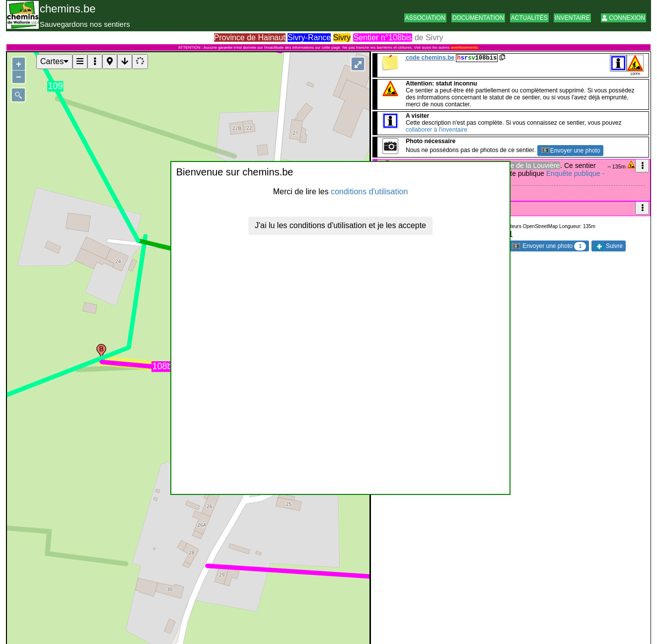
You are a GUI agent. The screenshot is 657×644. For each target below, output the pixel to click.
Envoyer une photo (571, 151)
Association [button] (425, 18)
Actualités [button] (529, 18)
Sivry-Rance (309, 38)
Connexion (623, 18)
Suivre (609, 246)
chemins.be (68, 9)
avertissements (464, 47)
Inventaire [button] (572, 18)
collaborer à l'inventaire (437, 130)
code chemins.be (430, 58)
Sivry (342, 38)
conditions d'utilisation (369, 192)
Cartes (54, 61)
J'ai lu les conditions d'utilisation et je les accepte (340, 225)
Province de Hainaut (250, 38)
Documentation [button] (478, 18)
